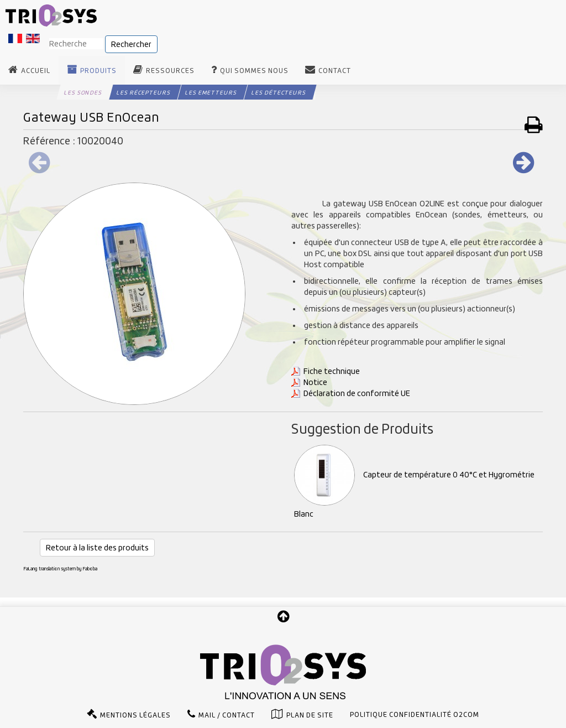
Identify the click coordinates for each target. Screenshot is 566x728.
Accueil (36, 71)
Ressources (170, 71)
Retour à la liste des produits (97, 548)
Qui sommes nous (254, 71)
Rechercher (131, 44)
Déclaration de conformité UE (357, 393)
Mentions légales (135, 715)
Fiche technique (332, 371)
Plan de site (310, 715)
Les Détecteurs (279, 92)
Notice (315, 382)
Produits (98, 71)
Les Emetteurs (211, 92)
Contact (335, 71)
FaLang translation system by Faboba (60, 569)
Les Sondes (83, 92)
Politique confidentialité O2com (415, 715)
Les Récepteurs (143, 92)
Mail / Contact (227, 715)
